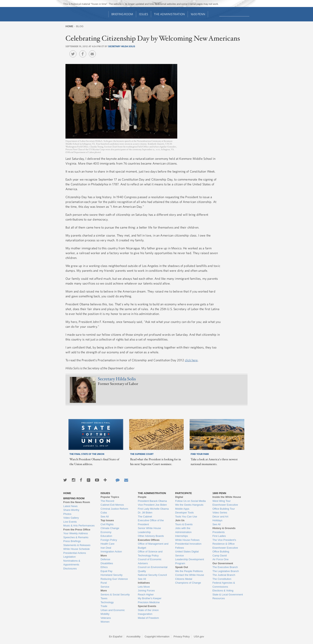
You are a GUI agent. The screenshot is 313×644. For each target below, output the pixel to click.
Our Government (223, 563)
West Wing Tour (221, 501)
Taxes (104, 598)
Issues (144, 14)
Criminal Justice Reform (114, 509)
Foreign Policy (109, 540)
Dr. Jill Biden (145, 513)
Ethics (104, 567)
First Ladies (219, 536)
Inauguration (145, 614)
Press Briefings (72, 541)
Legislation (69, 557)
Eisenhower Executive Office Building (225, 550)
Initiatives (144, 583)
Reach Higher (146, 595)
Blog (80, 26)
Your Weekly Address (76, 533)
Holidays (217, 520)
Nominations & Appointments (72, 563)
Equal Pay (106, 571)
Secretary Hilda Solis (122, 46)
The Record (107, 501)
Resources (219, 598)
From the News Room (77, 502)
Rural (104, 583)
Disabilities (107, 563)
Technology (107, 602)
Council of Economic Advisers (150, 561)
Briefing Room (122, 14)
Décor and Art (220, 517)
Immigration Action (111, 552)
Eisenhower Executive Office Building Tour (225, 507)
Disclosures (70, 569)
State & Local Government (228, 595)
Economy (106, 532)
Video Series (220, 513)
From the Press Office (77, 530)
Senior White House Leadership (150, 530)
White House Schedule (76, 549)
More (104, 556)
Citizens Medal (184, 579)
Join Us (180, 520)
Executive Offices (149, 540)
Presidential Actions (75, 553)
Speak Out (181, 567)
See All (105, 517)
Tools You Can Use (186, 517)
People (142, 497)
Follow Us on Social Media (190, 501)
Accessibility (133, 637)
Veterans (106, 618)
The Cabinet (145, 517)
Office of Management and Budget (153, 546)
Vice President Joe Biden (152, 505)
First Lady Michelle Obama (153, 509)
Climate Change (110, 528)
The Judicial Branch (224, 575)
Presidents (218, 532)
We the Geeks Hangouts (189, 505)
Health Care (107, 544)
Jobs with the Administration (183, 530)
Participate (183, 493)
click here (191, 360)
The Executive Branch (225, 567)
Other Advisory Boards (151, 536)
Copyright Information (157, 637)
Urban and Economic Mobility (113, 612)
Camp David (220, 556)
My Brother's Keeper (150, 598)
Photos (67, 514)
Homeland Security (112, 575)
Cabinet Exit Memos (112, 505)
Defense (105, 559)
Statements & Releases (77, 545)
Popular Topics (110, 497)
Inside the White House (227, 497)
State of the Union (148, 610)
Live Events (70, 522)
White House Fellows (187, 540)
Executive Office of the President (151, 522)
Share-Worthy (71, 510)
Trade (104, 606)
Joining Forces (146, 591)
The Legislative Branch (226, 571)
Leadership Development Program (190, 561)
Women (105, 622)
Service (105, 587)
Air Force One (220, 559)
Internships (181, 536)
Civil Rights (107, 524)
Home (69, 26)
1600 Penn (198, 14)
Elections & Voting (223, 591)
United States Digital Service (187, 554)
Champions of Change (188, 583)
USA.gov (199, 637)
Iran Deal (106, 548)
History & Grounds (224, 528)
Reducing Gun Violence (114, 579)
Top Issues (107, 520)
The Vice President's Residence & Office (224, 542)
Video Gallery (71, 518)
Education (106, 536)
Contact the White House (190, 575)
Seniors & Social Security (115, 595)
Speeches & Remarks (76, 537)
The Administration (169, 14)
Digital (179, 497)
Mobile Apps (182, 509)
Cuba (104, 513)
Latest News (70, 506)
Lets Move (144, 587)
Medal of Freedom (149, 618)
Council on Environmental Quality (153, 569)
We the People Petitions (189, 571)
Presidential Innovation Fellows (188, 546)
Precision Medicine (149, 602)
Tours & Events (184, 524)
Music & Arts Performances (79, 526)
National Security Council (152, 575)
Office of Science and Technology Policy (150, 554)
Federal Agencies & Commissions (224, 585)
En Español (116, 637)
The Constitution (222, 579)
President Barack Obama (152, 501)
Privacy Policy (182, 637)
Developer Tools (184, 513)
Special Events (147, 606)
